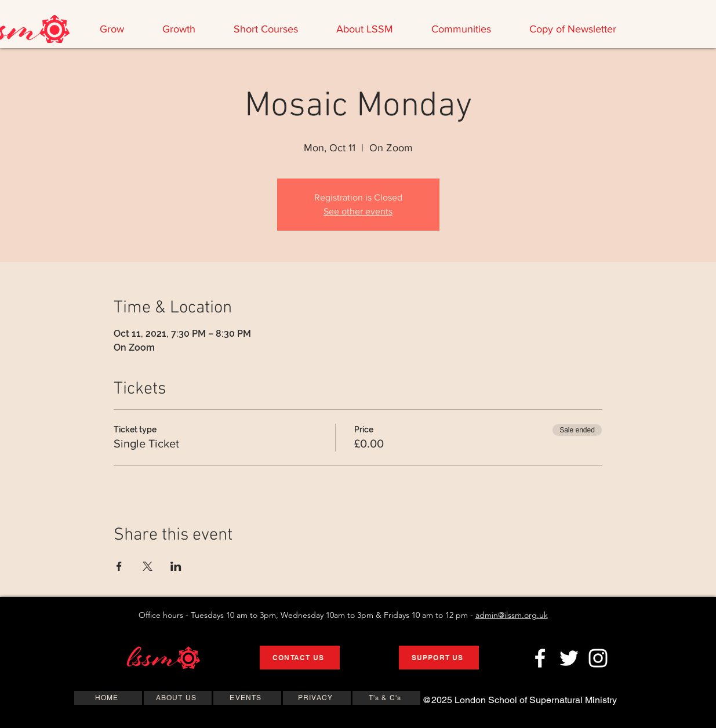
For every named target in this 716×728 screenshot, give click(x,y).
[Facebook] (540, 658)
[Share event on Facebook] (119, 566)
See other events (358, 211)
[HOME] (108, 698)
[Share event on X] (148, 566)
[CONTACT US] (300, 658)
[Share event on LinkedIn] (176, 566)
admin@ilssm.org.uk (512, 615)
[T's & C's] (386, 698)
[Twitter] (569, 658)
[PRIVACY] (317, 698)
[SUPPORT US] (439, 658)
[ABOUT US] (178, 698)
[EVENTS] (247, 698)
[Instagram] (598, 658)
